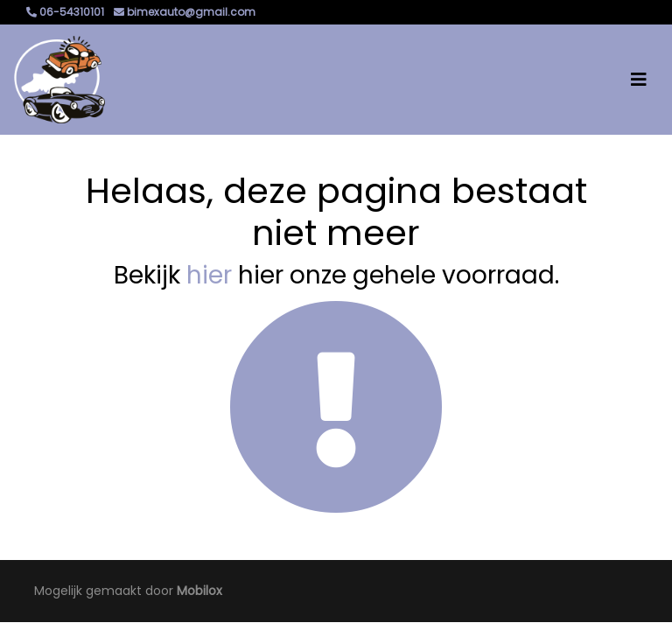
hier (209, 275)
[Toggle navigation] (639, 80)
